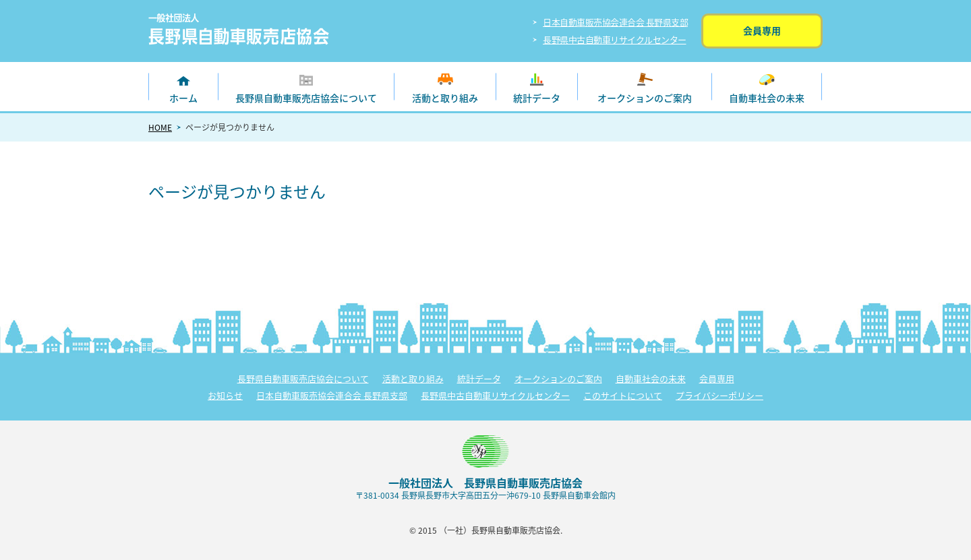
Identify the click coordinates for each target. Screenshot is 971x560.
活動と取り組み (445, 98)
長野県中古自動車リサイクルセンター (615, 39)
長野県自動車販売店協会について (306, 98)
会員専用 (762, 30)
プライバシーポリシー (719, 395)
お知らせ (225, 395)
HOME (160, 127)
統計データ (537, 98)
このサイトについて (623, 395)
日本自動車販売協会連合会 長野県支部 (615, 22)
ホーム (183, 98)
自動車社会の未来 (767, 98)
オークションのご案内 (645, 98)
